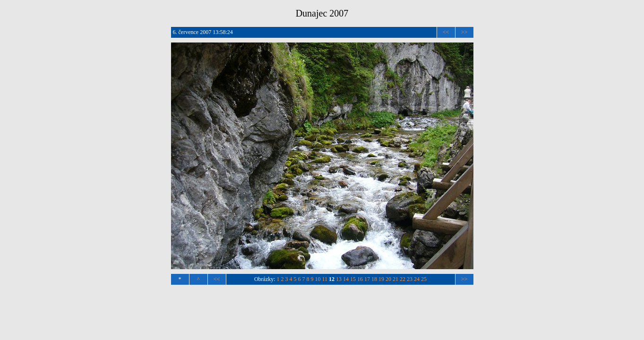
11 (325, 279)
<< (446, 32)
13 (339, 279)
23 (410, 279)
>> (464, 32)
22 (403, 279)
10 (318, 279)
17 (367, 279)
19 (381, 279)
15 (353, 279)
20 (388, 279)
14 (346, 279)
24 (417, 279)
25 (424, 279)
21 (395, 279)
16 (360, 279)
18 (374, 279)
